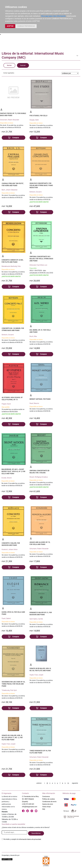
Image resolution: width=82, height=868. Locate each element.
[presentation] (18, 846)
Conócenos (46, 796)
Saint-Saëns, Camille (36, 619)
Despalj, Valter (34, 120)
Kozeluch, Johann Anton (10, 549)
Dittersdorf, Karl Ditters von (38, 265)
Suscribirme (36, 833)
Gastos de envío (48, 804)
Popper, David (6, 404)
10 (68, 783)
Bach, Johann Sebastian (10, 190)
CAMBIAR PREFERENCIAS (26, 26)
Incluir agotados (9, 73)
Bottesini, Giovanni (36, 192)
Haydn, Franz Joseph (36, 675)
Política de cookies (49, 799)
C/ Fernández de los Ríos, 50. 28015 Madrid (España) (30, 799)
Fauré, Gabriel (6, 618)
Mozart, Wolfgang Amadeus (39, 477)
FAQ (44, 809)
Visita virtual (46, 807)
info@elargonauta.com (30, 807)
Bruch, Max (33, 336)
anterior (39, 783)
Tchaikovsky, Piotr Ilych (9, 690)
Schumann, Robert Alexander (10, 120)
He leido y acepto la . (22, 839)
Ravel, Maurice (34, 403)
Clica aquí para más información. (53, 16)
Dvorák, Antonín (7, 478)
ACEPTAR (10, 26)
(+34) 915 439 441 (28, 804)
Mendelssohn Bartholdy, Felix (11, 266)
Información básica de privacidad (30, 839)
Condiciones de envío (49, 802)
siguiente (75, 783)
